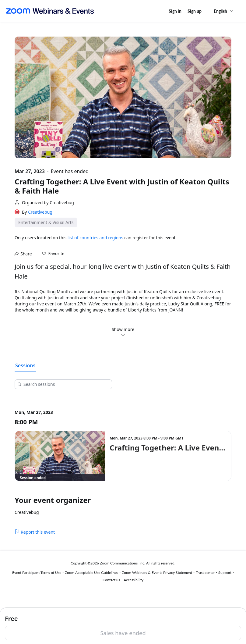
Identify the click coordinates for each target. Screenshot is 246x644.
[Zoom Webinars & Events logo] (50, 11)
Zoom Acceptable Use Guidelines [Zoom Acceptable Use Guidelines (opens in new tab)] (91, 573)
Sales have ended (123, 633)
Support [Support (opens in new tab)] (225, 573)
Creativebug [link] (40, 212)
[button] (53, 254)
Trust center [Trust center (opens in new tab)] (205, 573)
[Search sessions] (65, 384)
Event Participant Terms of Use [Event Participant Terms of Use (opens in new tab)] (37, 573)
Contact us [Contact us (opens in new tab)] (111, 580)
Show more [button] (123, 332)
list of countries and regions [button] (95, 238)
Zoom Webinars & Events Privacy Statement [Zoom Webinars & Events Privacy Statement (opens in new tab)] (157, 573)
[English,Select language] (224, 11)
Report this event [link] (35, 532)
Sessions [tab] (25, 365)
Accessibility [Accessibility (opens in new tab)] (134, 580)
